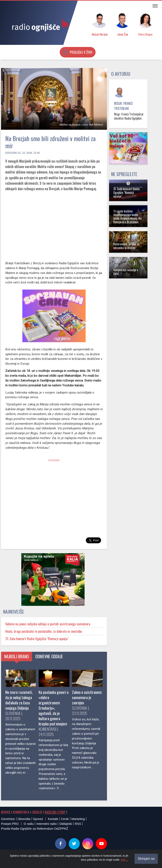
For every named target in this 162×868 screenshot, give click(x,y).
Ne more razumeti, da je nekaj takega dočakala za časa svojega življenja (19, 700)
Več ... (124, 860)
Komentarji (21, 812)
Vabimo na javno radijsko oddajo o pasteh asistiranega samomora (48, 624)
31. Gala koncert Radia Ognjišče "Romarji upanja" (37, 639)
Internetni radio (46, 824)
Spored (38, 819)
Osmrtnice (8, 819)
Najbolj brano (17, 656)
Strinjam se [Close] (146, 859)
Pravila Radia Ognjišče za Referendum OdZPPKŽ (35, 829)
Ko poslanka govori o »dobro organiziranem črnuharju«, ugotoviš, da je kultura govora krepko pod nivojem (54, 708)
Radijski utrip (55, 812)
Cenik (65, 819)
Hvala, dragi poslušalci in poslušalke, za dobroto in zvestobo (44, 631)
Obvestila (24, 819)
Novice (6, 812)
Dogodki (11, 153)
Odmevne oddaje (49, 656)
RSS (78, 824)
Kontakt (53, 819)
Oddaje (37, 812)
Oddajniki (66, 824)
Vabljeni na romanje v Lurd (126, 272)
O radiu (29, 824)
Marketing (78, 819)
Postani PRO (10, 824)
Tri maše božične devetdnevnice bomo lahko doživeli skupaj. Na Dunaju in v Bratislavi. (127, 217)
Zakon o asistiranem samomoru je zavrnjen (87, 697)
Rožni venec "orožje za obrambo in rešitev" (126, 246)
